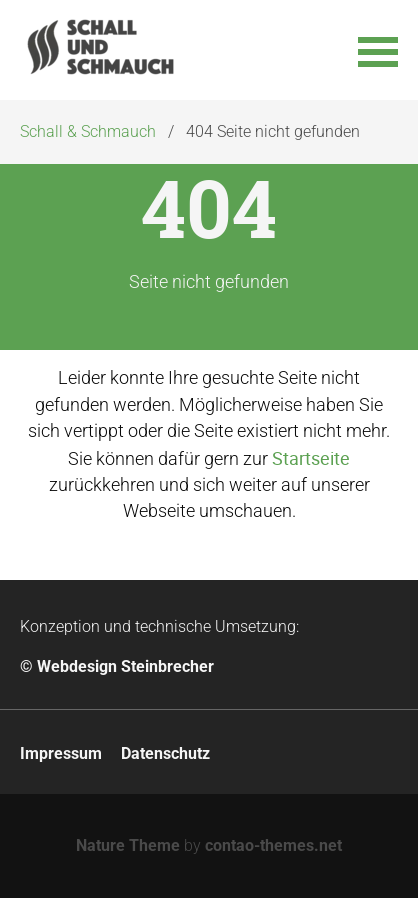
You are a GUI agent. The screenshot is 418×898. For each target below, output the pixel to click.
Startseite (311, 458)
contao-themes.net (273, 845)
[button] (378, 50)
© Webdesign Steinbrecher (117, 666)
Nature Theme (128, 845)
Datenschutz (165, 753)
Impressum (61, 753)
